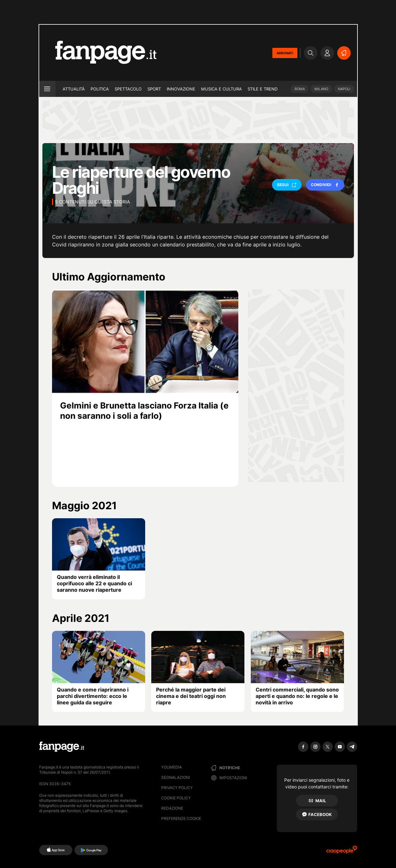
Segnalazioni (176, 777)
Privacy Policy (177, 788)
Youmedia (172, 767)
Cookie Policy (176, 798)
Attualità (74, 89)
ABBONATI (285, 53)
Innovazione (181, 89)
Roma (300, 89)
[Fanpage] (62, 747)
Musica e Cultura (221, 89)
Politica (100, 89)
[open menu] (47, 89)
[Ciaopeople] (342, 852)
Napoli (344, 89)
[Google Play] (91, 850)
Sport (154, 89)
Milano (321, 89)
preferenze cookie (181, 818)
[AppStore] (56, 850)
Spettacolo (128, 89)
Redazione (172, 808)
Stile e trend (263, 89)
